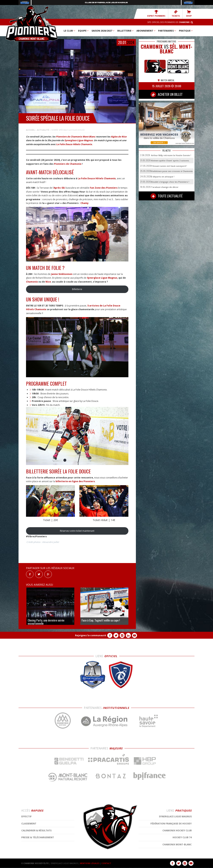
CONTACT (106, 863)
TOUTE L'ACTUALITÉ (166, 196)
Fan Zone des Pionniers (104, 188)
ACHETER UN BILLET (167, 94)
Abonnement (146, 31)
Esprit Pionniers (156, 14)
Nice (48, 282)
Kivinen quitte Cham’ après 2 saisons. (170, 161)
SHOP (189, 14)
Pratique (186, 31)
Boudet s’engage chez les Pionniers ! (170, 182)
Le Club (70, 31)
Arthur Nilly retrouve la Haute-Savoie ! (171, 155)
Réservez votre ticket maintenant (77, 531)
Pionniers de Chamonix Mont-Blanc (76, 137)
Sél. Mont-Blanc (176, 49)
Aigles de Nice (119, 137)
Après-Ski (59, 188)
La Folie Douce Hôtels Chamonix (74, 144)
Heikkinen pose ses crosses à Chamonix (172, 171)
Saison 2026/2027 (103, 31)
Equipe (84, 31)
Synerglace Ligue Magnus (79, 140)
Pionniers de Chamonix (68, 164)
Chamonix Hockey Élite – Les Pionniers (32, 24)
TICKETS (176, 14)
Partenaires (167, 31)
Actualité (43, 130)
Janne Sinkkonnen (62, 274)
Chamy (85, 203)
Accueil (30, 130)
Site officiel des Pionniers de (168, 22)
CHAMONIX (152, 47)
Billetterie (126, 31)
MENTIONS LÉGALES (90, 863)
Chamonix (32, 282)
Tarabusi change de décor (165, 187)
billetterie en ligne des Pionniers (75, 481)
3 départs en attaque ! (163, 177)
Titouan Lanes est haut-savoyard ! (169, 166)
